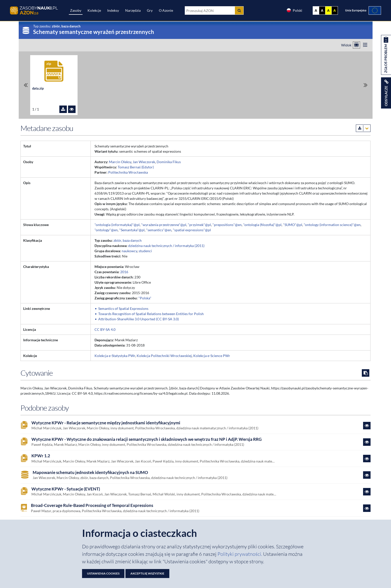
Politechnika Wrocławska (128, 172)
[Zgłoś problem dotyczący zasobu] (386, 55)
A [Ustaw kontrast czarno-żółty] (335, 10)
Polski (294, 10)
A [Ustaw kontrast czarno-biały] (322, 10)
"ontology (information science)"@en (332, 225)
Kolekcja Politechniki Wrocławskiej (164, 356)
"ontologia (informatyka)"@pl (117, 225)
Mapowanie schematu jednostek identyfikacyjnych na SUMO (90, 472)
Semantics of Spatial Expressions (123, 308)
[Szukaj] (239, 10)
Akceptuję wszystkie (147, 573)
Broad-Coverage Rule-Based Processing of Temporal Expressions (92, 505)
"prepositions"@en (227, 225)
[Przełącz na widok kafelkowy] (356, 45)
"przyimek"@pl (199, 225)
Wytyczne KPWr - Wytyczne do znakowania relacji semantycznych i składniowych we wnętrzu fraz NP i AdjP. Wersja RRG (147, 439)
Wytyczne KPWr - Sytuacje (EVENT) (66, 489)
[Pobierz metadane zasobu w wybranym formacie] (363, 128)
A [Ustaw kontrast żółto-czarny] (328, 10)
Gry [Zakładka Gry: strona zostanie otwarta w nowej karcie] (150, 10)
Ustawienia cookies (103, 573)
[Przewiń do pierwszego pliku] (26, 85)
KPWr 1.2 (41, 456)
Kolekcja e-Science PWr (212, 356)
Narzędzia (133, 10)
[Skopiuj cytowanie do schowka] (366, 373)
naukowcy (129, 251)
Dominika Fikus (169, 162)
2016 (124, 272)
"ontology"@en (106, 230)
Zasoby (76, 10)
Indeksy (113, 10)
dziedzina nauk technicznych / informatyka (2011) (166, 246)
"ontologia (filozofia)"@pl (262, 225)
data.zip (38, 88)
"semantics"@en (159, 230)
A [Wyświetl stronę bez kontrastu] (316, 10)
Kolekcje (94, 10)
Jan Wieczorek (144, 162)
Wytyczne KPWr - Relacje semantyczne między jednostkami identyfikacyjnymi (106, 423)
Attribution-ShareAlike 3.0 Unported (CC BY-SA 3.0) (139, 319)
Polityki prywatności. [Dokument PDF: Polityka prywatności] (240, 554)
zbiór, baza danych (128, 240)
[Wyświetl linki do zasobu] (386, 93)
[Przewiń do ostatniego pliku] (366, 85)
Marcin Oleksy (120, 162)
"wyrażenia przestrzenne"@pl (164, 225)
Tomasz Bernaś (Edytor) (136, 167)
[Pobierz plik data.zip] (63, 109)
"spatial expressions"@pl (192, 230)
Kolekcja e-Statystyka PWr (115, 356)
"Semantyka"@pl (132, 230)
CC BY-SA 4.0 (105, 329)
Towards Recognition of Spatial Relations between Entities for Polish (151, 314)
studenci (145, 251)
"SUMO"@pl (293, 225)
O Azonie (166, 10)
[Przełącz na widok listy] (365, 45)
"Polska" (145, 298)
